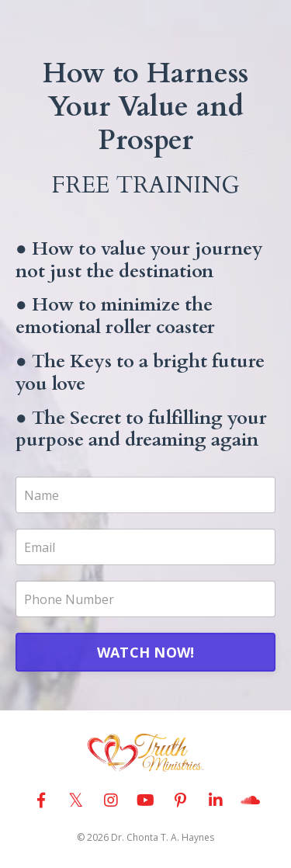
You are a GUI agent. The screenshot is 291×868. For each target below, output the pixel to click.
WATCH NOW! (146, 652)
